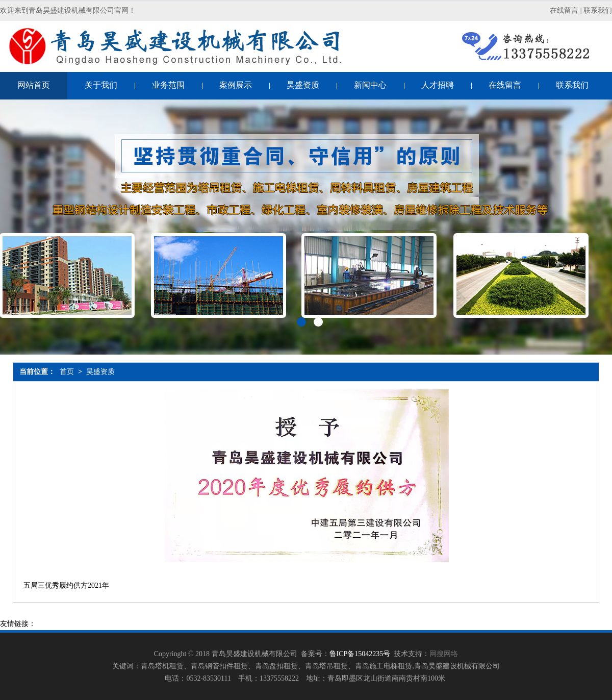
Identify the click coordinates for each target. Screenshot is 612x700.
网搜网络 (444, 654)
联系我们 (598, 10)
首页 (67, 372)
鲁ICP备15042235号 (360, 654)
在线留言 (564, 10)
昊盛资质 (100, 372)
